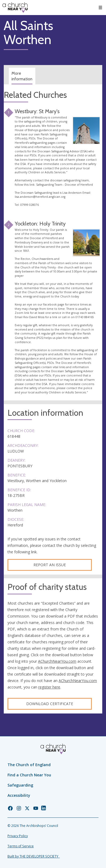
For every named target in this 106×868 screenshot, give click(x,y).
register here (49, 687)
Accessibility (19, 795)
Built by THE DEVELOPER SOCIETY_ (34, 856)
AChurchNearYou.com (57, 661)
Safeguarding (20, 785)
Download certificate (50, 704)
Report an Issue (50, 565)
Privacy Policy (18, 836)
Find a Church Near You (29, 775)
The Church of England (29, 765)
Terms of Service (21, 846)
